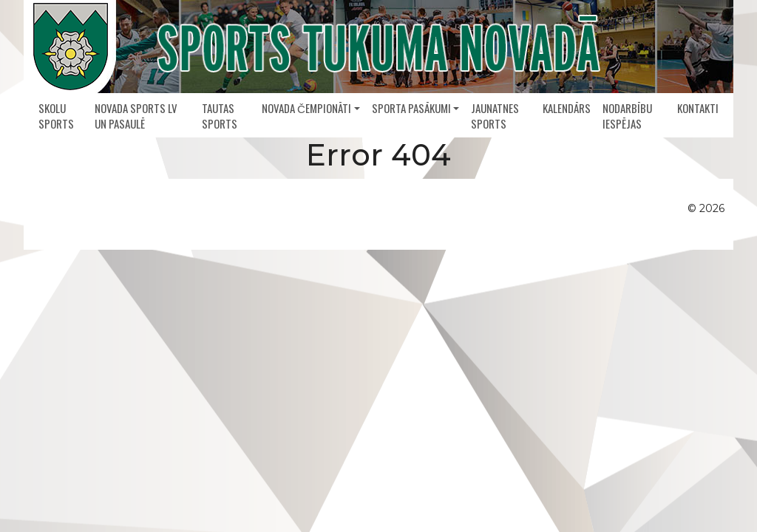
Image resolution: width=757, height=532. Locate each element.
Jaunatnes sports (495, 116)
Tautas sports (220, 116)
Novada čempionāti (306, 108)
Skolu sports (56, 116)
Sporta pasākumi (411, 108)
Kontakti (698, 108)
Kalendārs (567, 108)
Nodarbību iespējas (627, 116)
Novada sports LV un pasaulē (136, 116)
